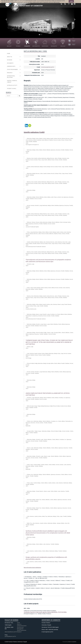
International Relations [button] (11, 77)
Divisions (10, 60)
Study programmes (12, 69)
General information (22, 626)
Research (19, 632)
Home (9, 54)
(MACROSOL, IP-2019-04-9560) (59, 612)
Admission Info (11, 66)
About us (9, 57)
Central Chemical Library (12, 81)
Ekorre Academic (72, 642)
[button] (6, 19)
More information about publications (32, 568)
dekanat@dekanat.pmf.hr (11, 632)
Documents (10, 63)
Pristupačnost (65, 4)
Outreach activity (12, 85)
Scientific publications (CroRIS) (34, 132)
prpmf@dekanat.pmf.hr (10, 636)
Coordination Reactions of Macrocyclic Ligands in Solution (37, 612)
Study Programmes (22, 630)
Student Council (12, 89)
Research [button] (10, 73)
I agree (71, 1)
